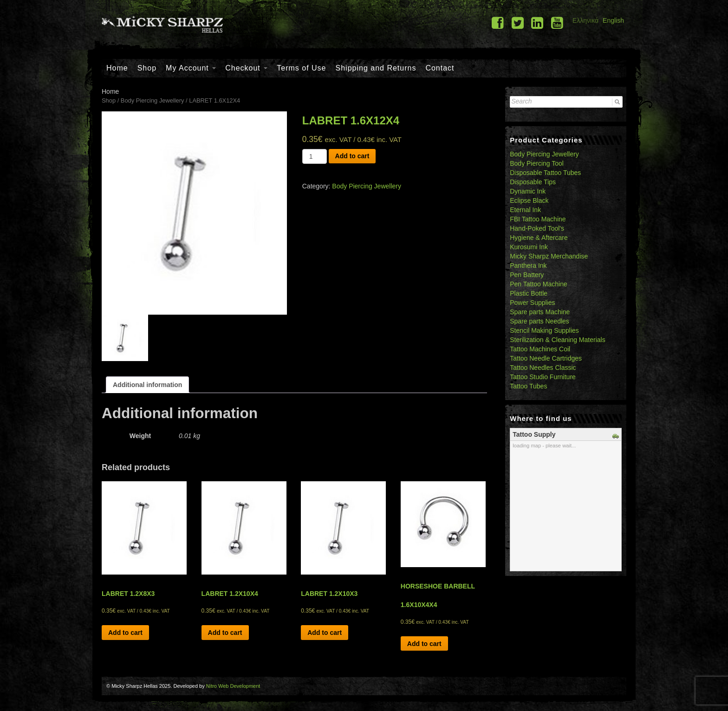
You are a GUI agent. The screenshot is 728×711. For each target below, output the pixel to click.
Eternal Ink (525, 210)
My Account (191, 68)
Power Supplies (532, 303)
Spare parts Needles (539, 321)
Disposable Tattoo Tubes (545, 173)
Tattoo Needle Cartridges (546, 358)
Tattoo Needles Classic (543, 368)
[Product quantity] (315, 156)
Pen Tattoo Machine (539, 284)
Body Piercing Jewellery (153, 100)
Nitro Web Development (233, 686)
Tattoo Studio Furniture (543, 377)
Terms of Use (301, 68)
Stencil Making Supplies (544, 330)
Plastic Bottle (529, 293)
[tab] (147, 385)
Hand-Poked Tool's (537, 228)
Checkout (246, 68)
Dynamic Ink (528, 191)
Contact (440, 68)
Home (117, 68)
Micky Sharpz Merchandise (549, 256)
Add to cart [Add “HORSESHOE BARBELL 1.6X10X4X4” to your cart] (424, 644)
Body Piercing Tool (537, 163)
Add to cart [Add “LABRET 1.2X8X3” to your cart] (125, 633)
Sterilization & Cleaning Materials (557, 340)
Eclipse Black (529, 200)
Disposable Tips (533, 182)
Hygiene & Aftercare (539, 238)
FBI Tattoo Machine (538, 219)
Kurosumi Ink (529, 247)
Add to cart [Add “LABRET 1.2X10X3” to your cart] (325, 633)
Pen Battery (527, 275)
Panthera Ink (528, 265)
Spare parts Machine (540, 312)
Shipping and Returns (376, 68)
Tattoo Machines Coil (540, 349)
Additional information (147, 385)
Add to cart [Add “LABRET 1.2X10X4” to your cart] (225, 633)
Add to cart (352, 156)
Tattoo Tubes (528, 386)
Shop (147, 68)
